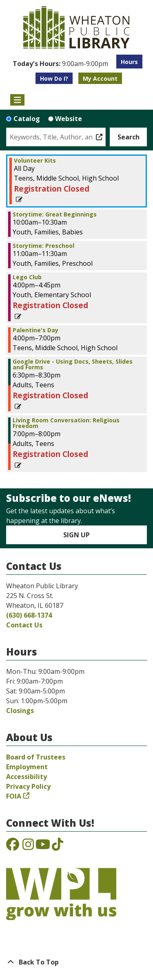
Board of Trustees (36, 757)
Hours (129, 62)
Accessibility (27, 777)
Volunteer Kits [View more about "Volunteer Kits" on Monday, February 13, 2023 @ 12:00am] (35, 161)
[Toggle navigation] (17, 100)
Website (69, 119)
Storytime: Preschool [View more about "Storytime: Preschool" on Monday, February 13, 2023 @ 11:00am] (43, 246)
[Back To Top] (76, 962)
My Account (100, 78)
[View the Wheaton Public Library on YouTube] (43, 847)
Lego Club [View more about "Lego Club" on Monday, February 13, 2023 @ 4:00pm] (27, 277)
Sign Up (76, 535)
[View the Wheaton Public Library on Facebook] (13, 847)
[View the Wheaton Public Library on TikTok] (58, 847)
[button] (60, 64)
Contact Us (24, 625)
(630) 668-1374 (29, 615)
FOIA (14, 796)
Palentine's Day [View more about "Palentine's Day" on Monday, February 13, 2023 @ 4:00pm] (35, 330)
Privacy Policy (28, 786)
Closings (20, 711)
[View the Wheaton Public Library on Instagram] (28, 847)
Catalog (27, 119)
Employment (27, 767)
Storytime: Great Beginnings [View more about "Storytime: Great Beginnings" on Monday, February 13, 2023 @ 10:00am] (55, 214)
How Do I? (54, 78)
